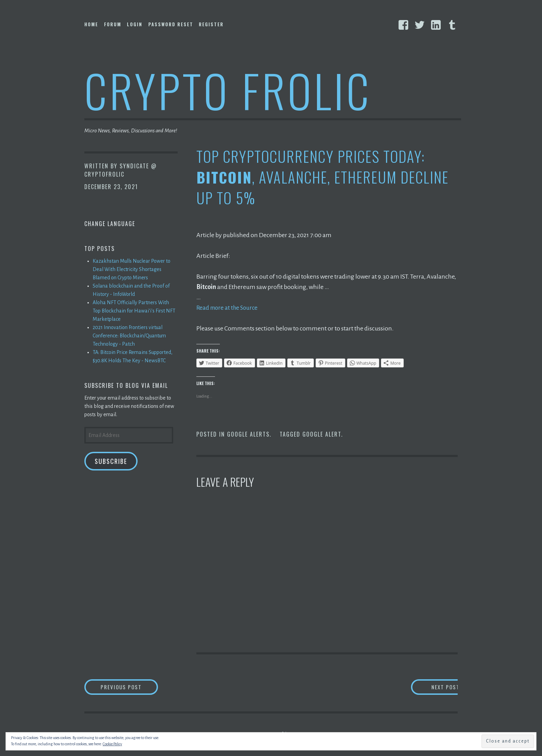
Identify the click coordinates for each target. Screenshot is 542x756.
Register (211, 24)
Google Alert (322, 434)
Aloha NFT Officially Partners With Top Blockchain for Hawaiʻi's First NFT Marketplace (134, 311)
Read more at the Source (229, 308)
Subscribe (111, 461)
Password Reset (171, 24)
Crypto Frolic (228, 90)
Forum (113, 24)
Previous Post (135, 687)
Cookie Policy (112, 744)
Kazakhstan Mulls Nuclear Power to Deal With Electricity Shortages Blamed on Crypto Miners (132, 269)
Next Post (430, 687)
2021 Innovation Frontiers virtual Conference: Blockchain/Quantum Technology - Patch (129, 336)
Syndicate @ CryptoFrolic (121, 170)
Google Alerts (248, 434)
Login (135, 24)
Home (91, 24)
